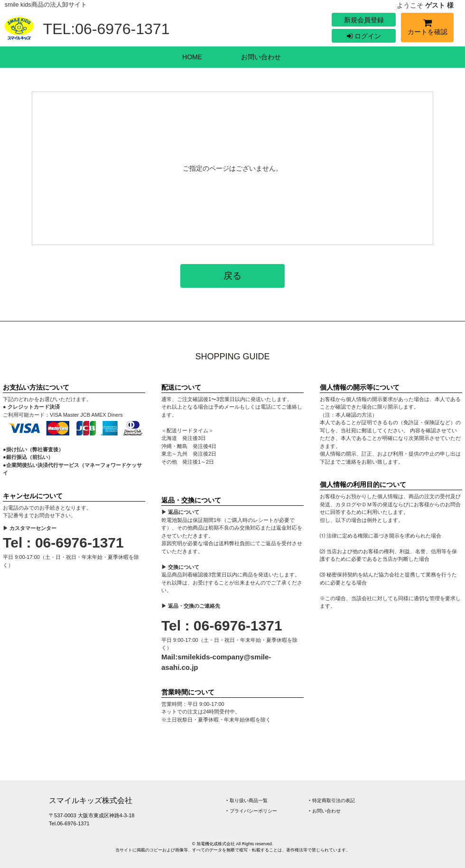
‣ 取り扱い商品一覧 (247, 800)
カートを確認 (427, 29)
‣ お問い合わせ (325, 811)
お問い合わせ (261, 57)
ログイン (364, 36)
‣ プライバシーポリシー (252, 811)
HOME (192, 57)
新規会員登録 (364, 20)
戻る (232, 276)
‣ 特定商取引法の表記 (332, 800)
